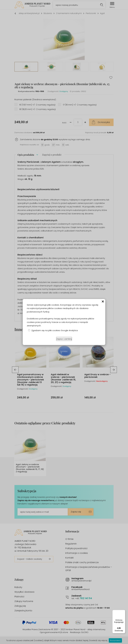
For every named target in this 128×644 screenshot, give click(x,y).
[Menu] (124, 612)
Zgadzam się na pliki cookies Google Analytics (55, 330)
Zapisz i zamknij (64, 339)
